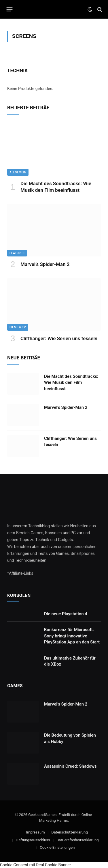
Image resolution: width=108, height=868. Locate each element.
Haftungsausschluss (33, 840)
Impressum (35, 832)
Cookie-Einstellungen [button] (57, 847)
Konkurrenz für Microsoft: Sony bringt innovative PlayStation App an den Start (72, 636)
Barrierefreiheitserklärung (77, 840)
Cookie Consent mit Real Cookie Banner (35, 865)
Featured (17, 253)
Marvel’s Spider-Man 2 (45, 264)
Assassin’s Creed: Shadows (70, 766)
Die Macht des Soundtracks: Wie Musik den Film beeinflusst (71, 383)
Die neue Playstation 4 (66, 614)
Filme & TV (18, 327)
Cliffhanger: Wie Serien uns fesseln (59, 338)
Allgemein (18, 172)
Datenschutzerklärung (70, 832)
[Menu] (10, 9)
